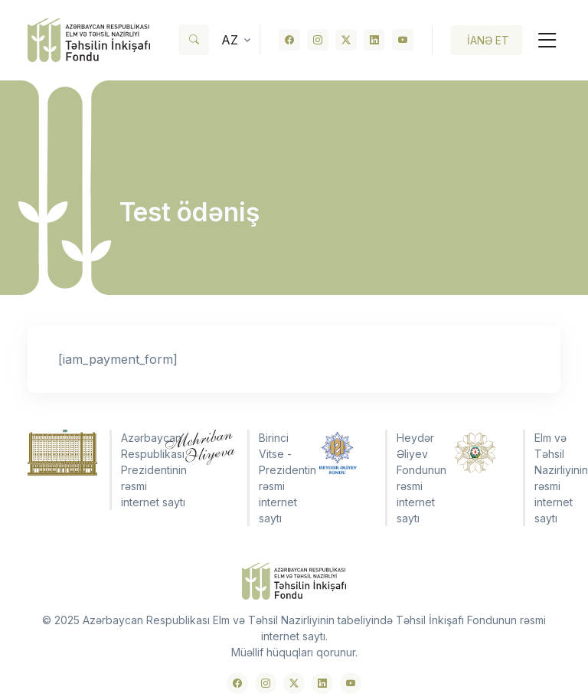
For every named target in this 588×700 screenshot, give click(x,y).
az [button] (230, 40)
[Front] (89, 40)
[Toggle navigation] (541, 40)
